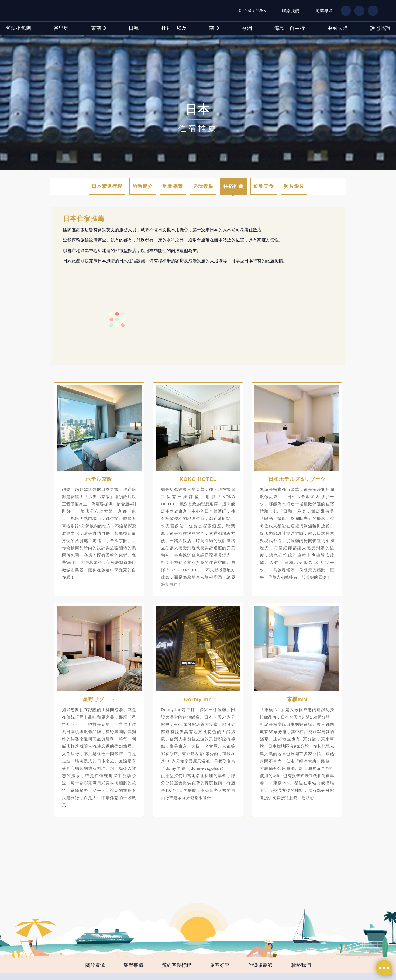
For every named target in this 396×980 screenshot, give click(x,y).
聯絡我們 (291, 11)
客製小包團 (18, 28)
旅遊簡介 (143, 186)
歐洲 (247, 28)
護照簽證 (380, 28)
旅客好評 (220, 965)
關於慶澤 (95, 965)
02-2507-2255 (252, 11)
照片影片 (294, 186)
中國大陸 (338, 28)
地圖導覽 (173, 186)
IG (370, 11)
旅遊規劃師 (260, 965)
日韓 (134, 28)
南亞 (214, 28)
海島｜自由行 (290, 28)
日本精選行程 (107, 186)
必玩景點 (203, 186)
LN (357, 11)
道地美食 (264, 186)
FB (343, 11)
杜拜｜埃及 (174, 28)
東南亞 (99, 28)
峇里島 (61, 28)
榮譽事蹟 (133, 965)
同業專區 (324, 11)
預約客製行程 (177, 965)
